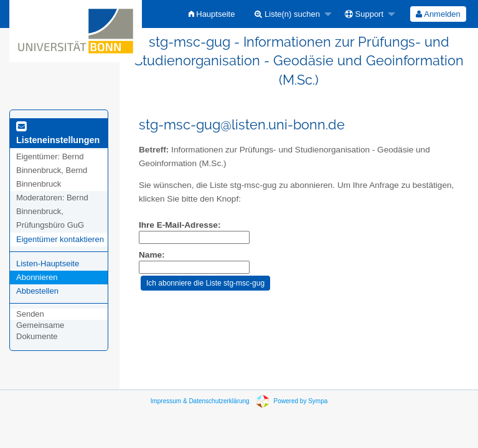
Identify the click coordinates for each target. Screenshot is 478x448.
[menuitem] (212, 14)
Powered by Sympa (301, 401)
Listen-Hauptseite (48, 264)
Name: (152, 255)
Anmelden (438, 14)
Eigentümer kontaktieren (60, 239)
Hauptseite (212, 14)
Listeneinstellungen (58, 134)
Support (364, 14)
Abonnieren (37, 277)
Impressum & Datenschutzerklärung (200, 401)
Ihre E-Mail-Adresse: (180, 225)
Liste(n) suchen (287, 14)
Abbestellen (37, 291)
